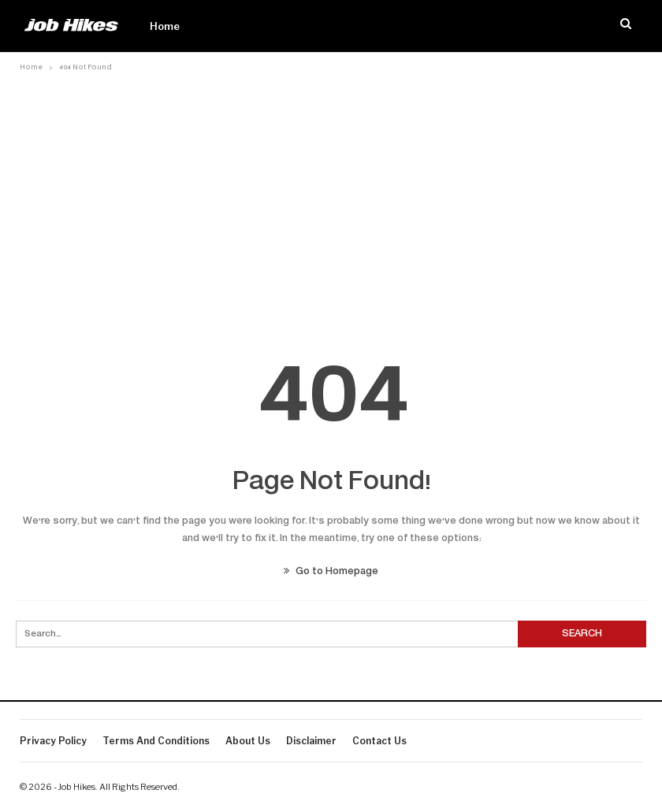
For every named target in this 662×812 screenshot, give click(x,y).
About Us (248, 741)
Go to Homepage (331, 572)
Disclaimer (311, 741)
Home (165, 26)
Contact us (379, 741)
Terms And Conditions (156, 741)
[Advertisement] (331, 195)
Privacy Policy (53, 741)
